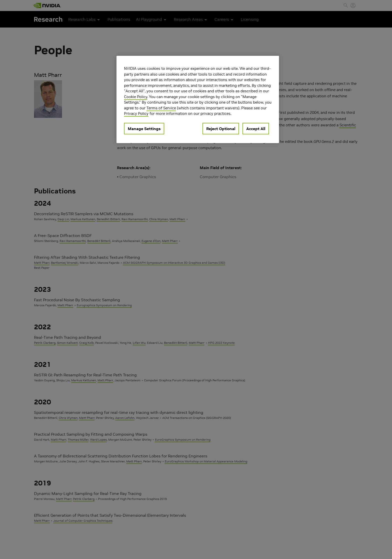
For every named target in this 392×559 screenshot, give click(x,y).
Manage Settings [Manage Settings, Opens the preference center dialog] (144, 129)
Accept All (256, 129)
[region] (198, 99)
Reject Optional (221, 129)
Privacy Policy (136, 113)
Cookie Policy (136, 97)
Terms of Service (161, 108)
